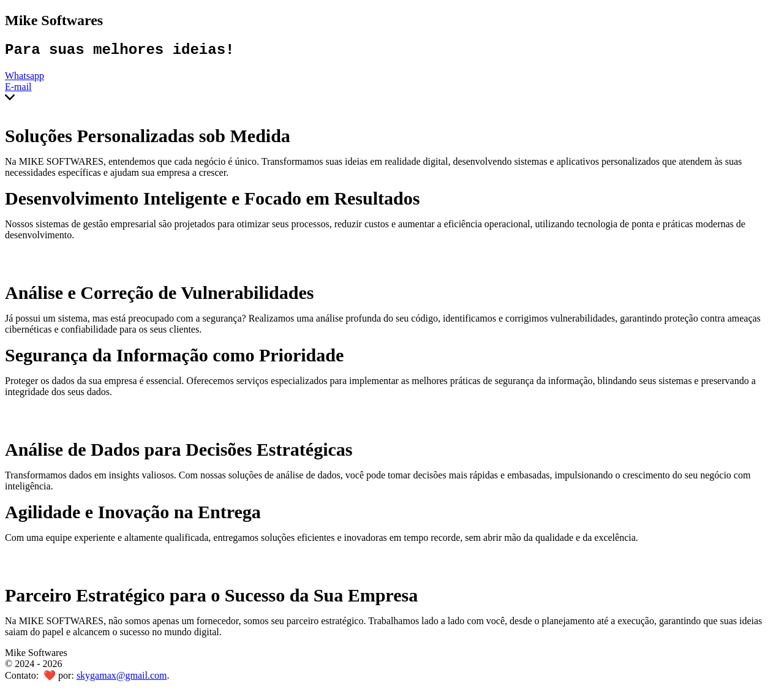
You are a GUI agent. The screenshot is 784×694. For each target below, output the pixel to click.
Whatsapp (24, 79)
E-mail (18, 90)
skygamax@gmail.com (122, 678)
